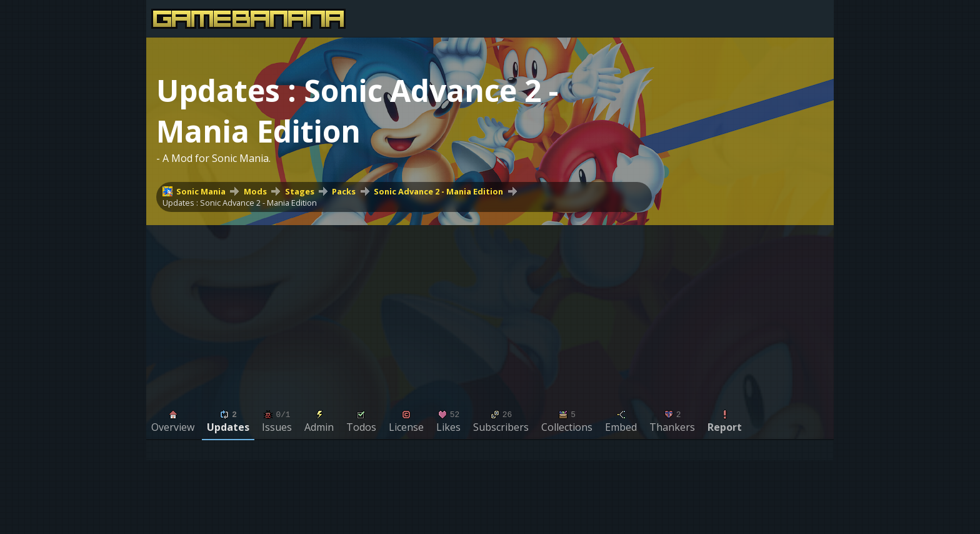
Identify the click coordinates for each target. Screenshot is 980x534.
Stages (300, 191)
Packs (344, 191)
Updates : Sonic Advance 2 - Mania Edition (240, 203)
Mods (255, 191)
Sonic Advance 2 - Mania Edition (438, 191)
